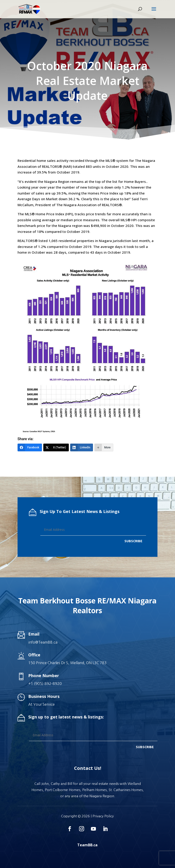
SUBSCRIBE (133, 541)
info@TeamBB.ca (43, 642)
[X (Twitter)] (56, 447)
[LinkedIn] (82, 447)
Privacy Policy (103, 816)
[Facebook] (30, 447)
